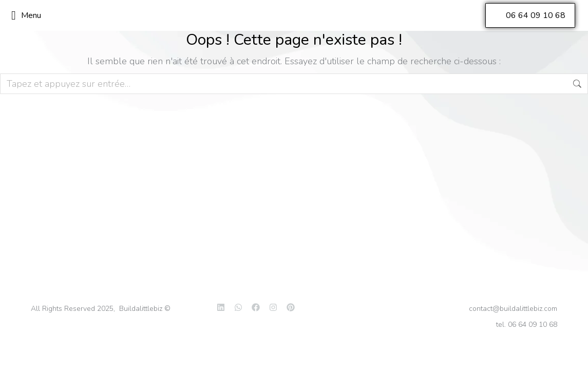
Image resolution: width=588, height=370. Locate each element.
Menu (26, 15)
